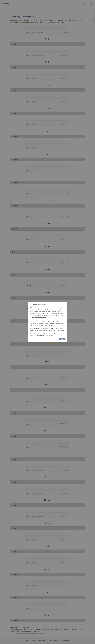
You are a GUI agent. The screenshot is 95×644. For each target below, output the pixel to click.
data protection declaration (39, 317)
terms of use (50, 336)
